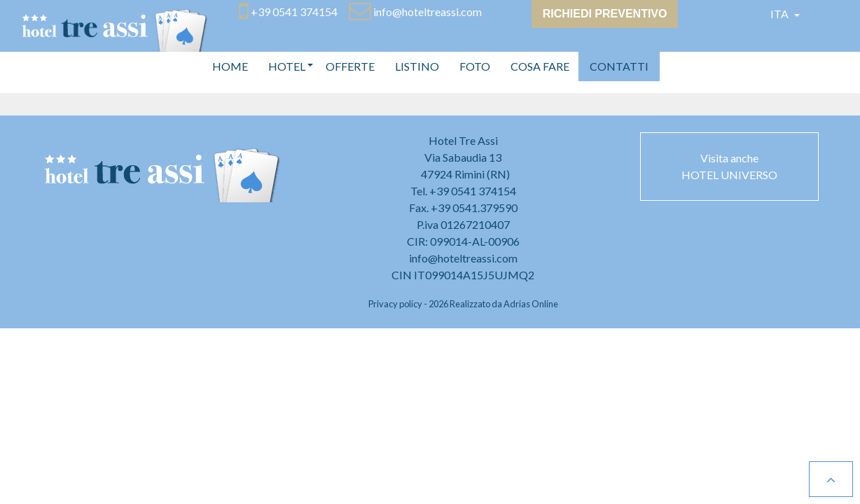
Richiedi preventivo (605, 14)
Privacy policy (395, 304)
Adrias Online (531, 304)
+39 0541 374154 (473, 191)
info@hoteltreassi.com (463, 258)
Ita (781, 14)
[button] (287, 66)
